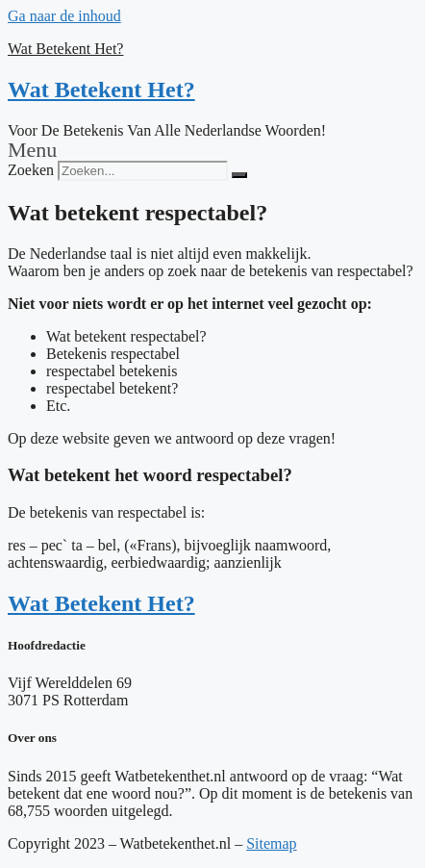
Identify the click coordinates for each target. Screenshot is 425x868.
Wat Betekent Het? (65, 49)
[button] (212, 150)
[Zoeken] (239, 175)
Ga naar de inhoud (64, 16)
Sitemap (271, 843)
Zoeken (31, 170)
